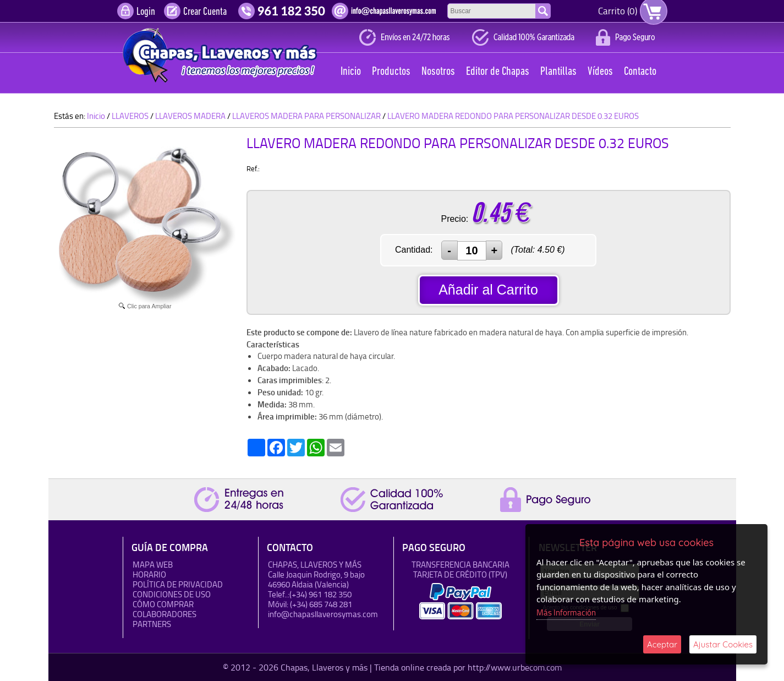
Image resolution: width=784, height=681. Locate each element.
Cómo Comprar (163, 604)
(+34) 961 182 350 (320, 594)
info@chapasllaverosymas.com (323, 614)
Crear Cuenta (205, 12)
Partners (152, 624)
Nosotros (438, 72)
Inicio (351, 72)
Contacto (640, 72)
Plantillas (558, 72)
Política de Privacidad (178, 584)
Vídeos (600, 72)
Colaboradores (165, 614)
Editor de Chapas (498, 72)
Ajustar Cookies (723, 644)
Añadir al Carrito (488, 290)
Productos (391, 72)
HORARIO (149, 574)
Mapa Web (153, 565)
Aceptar (662, 644)
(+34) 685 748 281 (321, 604)
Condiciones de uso (172, 594)
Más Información (566, 612)
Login (146, 12)
